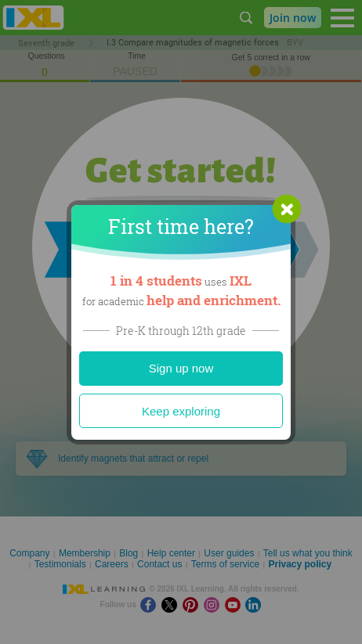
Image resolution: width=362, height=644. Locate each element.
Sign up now (181, 368)
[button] (287, 209)
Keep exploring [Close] (181, 411)
